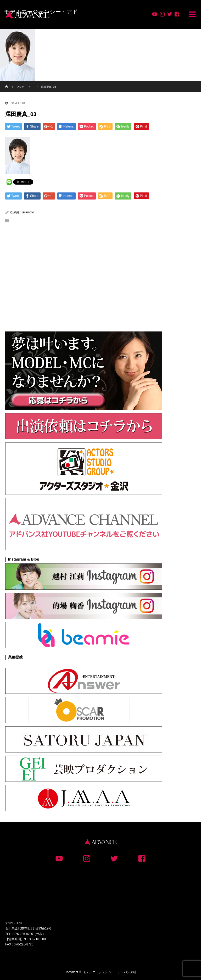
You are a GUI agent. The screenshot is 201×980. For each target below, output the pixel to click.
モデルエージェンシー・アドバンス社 (110, 972)
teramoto (28, 212)
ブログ (20, 87)
